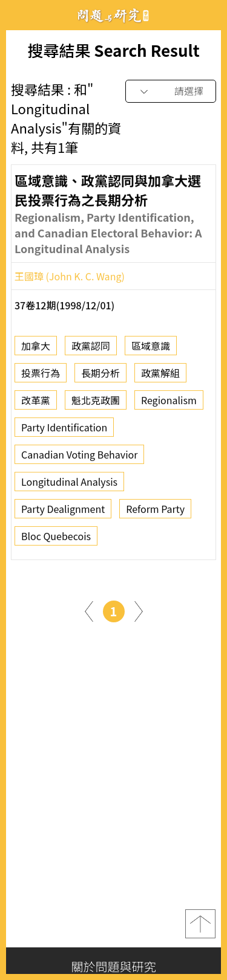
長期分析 (100, 377)
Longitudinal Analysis (69, 486)
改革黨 (36, 404)
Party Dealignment (63, 513)
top (200, 924)
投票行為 (41, 377)
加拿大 (36, 350)
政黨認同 (91, 350)
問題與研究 (114, 15)
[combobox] (171, 92)
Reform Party (155, 513)
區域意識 (151, 350)
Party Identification (64, 431)
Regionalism (169, 404)
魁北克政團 (96, 404)
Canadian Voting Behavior (79, 459)
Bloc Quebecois (56, 540)
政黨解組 (160, 377)
